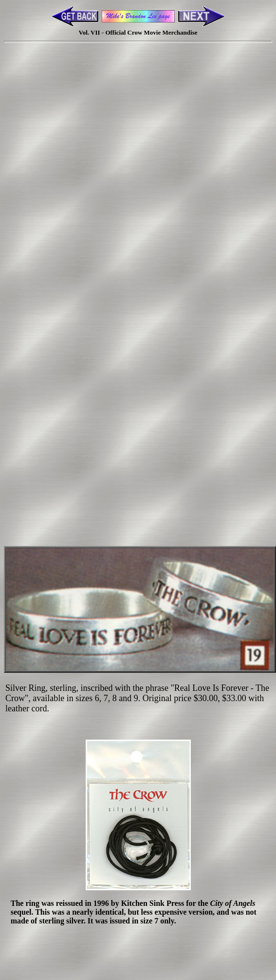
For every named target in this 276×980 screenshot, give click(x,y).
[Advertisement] (136, 179)
